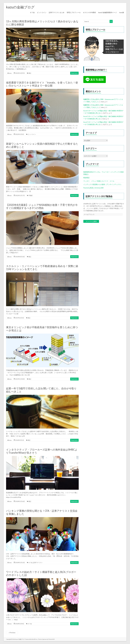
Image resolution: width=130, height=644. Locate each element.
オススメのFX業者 (89, 12)
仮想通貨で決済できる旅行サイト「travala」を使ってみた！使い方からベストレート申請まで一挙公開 (42, 84)
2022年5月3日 (20, 134)
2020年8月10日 (20, 257)
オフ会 (32, 12)
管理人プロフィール (74, 12)
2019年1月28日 (20, 379)
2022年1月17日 (20, 195)
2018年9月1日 (20, 440)
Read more (74, 73)
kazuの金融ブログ (20, 7)
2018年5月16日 (20, 501)
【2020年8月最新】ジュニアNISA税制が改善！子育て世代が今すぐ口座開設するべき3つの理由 (42, 206)
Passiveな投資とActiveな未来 (93, 188)
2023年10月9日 (20, 73)
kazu (10, 73)
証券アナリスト (38, 563)
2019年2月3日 (20, 318)
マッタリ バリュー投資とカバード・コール (99, 181)
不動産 (30, 195)
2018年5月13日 (20, 563)
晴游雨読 (86, 178)
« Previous (12, 632)
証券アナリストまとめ (57, 12)
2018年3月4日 (20, 624)
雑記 (30, 73)
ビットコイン (42, 12)
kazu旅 (122, 12)
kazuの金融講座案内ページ (107, 12)
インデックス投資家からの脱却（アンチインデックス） (103, 184)
